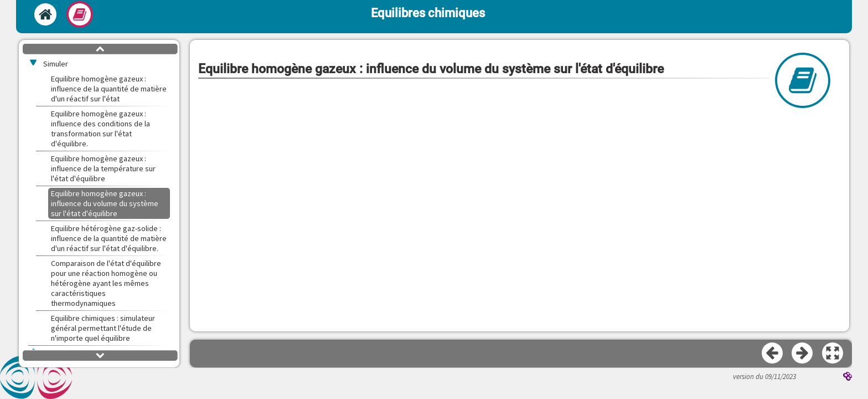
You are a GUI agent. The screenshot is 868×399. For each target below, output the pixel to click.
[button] (833, 354)
